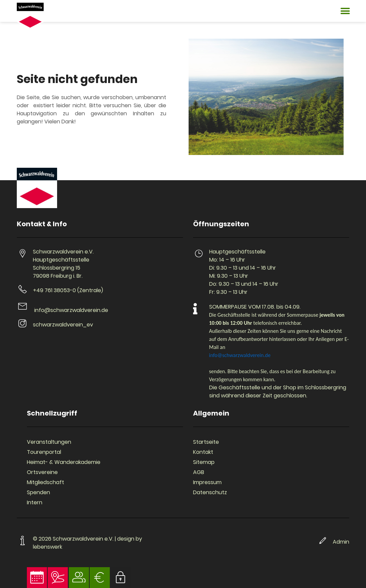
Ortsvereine (42, 472)
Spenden (38, 492)
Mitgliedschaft (45, 482)
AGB (199, 472)
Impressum (207, 482)
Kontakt (203, 452)
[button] (345, 11)
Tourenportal (44, 452)
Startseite (206, 442)
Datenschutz (210, 492)
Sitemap (204, 462)
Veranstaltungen (49, 442)
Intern (35, 502)
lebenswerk (48, 547)
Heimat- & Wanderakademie (64, 462)
